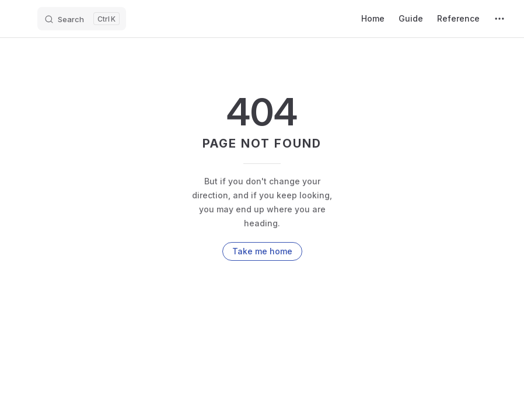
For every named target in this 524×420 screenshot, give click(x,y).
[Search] (82, 19)
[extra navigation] (499, 19)
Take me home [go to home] (262, 251)
